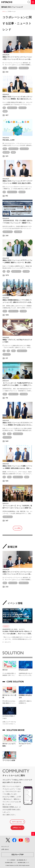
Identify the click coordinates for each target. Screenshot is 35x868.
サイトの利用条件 (11, 860)
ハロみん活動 (24, 394)
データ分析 (26, 271)
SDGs (5, 68)
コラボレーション (24, 68)
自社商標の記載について (11, 863)
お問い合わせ (5, 849)
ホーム (4, 11)
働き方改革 (6, 152)
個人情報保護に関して (22, 860)
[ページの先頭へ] (33, 834)
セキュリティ (22, 108)
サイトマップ (5, 847)
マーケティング (24, 149)
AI (4, 271)
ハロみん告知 (18, 232)
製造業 (5, 111)
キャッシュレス (13, 68)
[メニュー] (33, 2)
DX (4, 108)
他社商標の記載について (23, 863)
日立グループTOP (17, 855)
